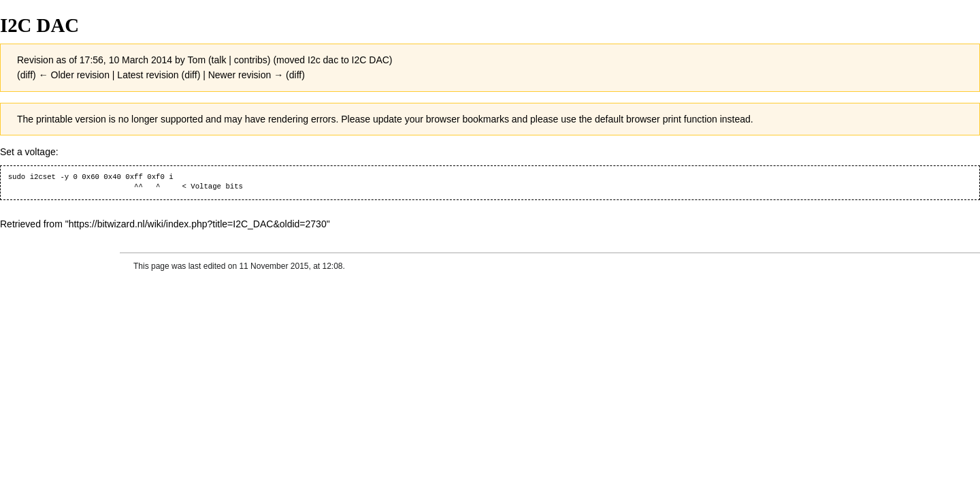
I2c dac (323, 60)
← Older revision (74, 75)
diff (27, 75)
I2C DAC (371, 60)
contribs (251, 60)
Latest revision (148, 75)
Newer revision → (246, 75)
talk (219, 60)
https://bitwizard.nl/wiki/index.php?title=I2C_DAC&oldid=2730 (198, 224)
